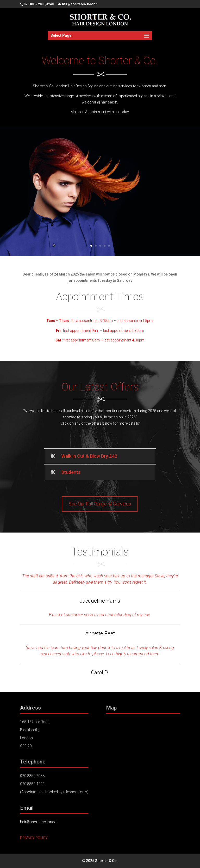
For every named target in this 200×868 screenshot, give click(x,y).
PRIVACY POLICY (34, 838)
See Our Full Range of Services (100, 504)
